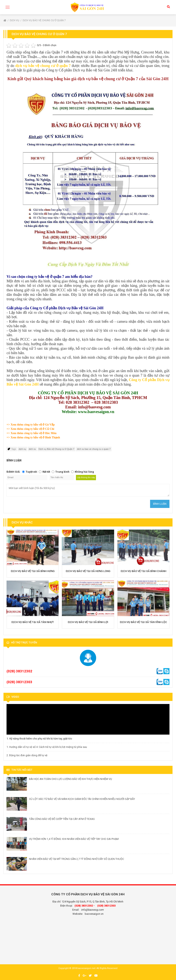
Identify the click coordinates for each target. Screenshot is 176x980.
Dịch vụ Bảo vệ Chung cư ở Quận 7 (44, 20)
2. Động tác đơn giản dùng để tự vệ (27, 755)
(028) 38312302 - (85, 906)
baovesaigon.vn (94, 914)
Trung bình (62, 472)
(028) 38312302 (19, 671)
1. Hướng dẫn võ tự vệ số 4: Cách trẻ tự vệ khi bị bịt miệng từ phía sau (47, 747)
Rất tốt (46, 472)
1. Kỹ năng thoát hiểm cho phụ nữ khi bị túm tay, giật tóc (39, 739)
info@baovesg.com (92, 910)
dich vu (32, 449)
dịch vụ (22, 449)
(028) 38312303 (19, 682)
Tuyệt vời (31, 472)
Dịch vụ (15, 20)
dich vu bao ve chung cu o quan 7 (94, 449)
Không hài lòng (84, 472)
